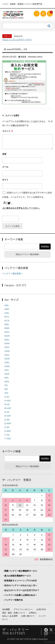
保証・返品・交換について (14, 613)
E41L (7, 378)
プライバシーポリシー (23, 609)
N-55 (7, 412)
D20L (7, 347)
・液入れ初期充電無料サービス (17, 576)
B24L (7, 340)
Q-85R (8, 423)
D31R (7, 374)
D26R (7, 366)
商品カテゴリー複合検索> (28, 254)
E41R (7, 381)
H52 (6, 393)
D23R (7, 359)
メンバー (42, 616)
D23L (7, 355)
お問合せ (33, 613)
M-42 (7, 404)
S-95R (7, 431)
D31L (7, 370)
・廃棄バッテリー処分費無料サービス (20, 571)
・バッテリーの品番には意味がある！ (20, 595)
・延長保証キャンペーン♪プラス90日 (19, 581)
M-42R (8, 408)
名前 (4, 154)
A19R (7, 309)
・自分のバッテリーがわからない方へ (20, 585)
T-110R (8, 439)
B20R (7, 336)
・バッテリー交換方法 (12, 600)
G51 (6, 389)
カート (5, 619)
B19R (7, 328)
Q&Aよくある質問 (10, 616)
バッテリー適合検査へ (12, 274)
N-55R (7, 416)
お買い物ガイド (28, 616)
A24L (7, 313)
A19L (7, 305)
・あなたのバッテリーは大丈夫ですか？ (21, 590)
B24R (7, 343)
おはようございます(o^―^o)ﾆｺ (17, 40)
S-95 (7, 427)
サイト (5, 180)
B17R (7, 321)
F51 (6, 385)
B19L (7, 324)
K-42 (7, 397)
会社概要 (6, 609)
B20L (7, 332)
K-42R (7, 401)
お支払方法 (41, 609)
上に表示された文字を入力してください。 (22, 208)
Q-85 (7, 420)
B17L (7, 317)
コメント (8, 131)
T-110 (7, 435)
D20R (7, 351)
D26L (7, 362)
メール (5, 167)
